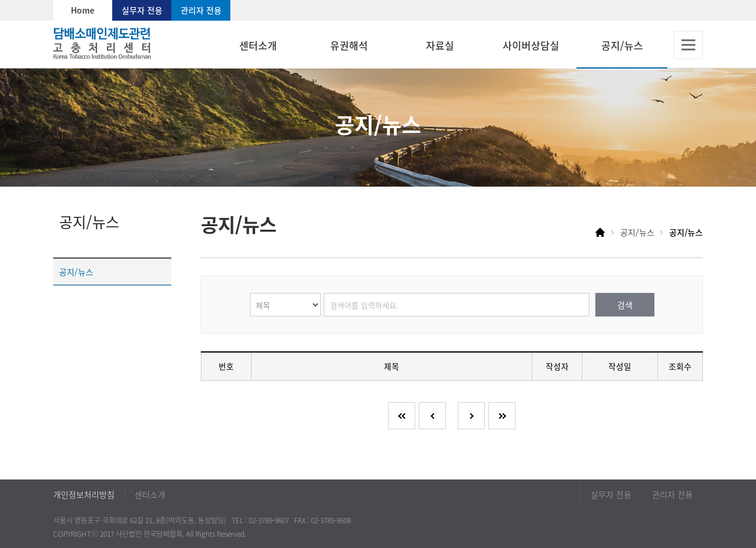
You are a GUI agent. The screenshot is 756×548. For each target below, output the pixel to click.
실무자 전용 (142, 10)
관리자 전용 (201, 10)
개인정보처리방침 (84, 494)
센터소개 (150, 494)
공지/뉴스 (76, 272)
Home (83, 10)
